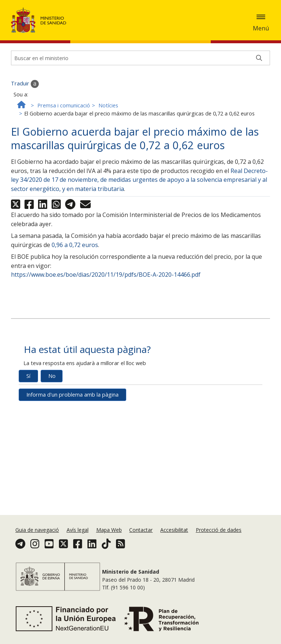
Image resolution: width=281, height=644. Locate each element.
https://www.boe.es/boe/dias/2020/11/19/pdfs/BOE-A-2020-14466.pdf (106, 281)
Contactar (141, 530)
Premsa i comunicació (64, 112)
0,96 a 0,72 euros (75, 251)
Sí (28, 382)
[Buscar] (259, 65)
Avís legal (78, 530)
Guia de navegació (37, 530)
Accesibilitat (174, 530)
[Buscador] (140, 65)
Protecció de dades (219, 530)
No (52, 382)
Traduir (25, 91)
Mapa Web (109, 530)
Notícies (108, 112)
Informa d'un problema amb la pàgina (72, 401)
